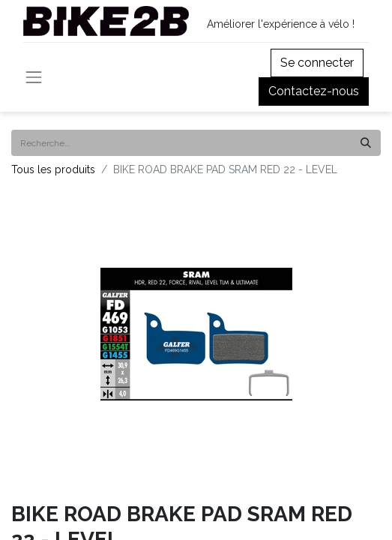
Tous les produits (53, 169)
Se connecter (317, 63)
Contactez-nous (314, 91)
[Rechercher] (366, 143)
